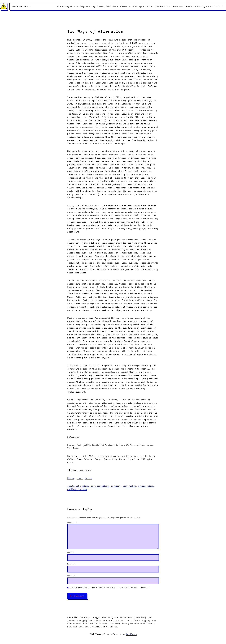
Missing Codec (21, 6)
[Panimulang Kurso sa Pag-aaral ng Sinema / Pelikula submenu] (117, 6)
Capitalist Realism (78, 486)
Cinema (71, 478)
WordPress (131, 634)
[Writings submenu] (143, 6)
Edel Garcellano (100, 486)
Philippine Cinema (77, 489)
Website (71, 576)
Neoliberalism (146, 486)
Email (71, 564)
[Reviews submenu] (130, 6)
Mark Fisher (129, 486)
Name (70, 552)
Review (89, 478)
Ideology (116, 486)
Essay (80, 478)
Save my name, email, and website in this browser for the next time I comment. (110, 587)
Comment (72, 523)
